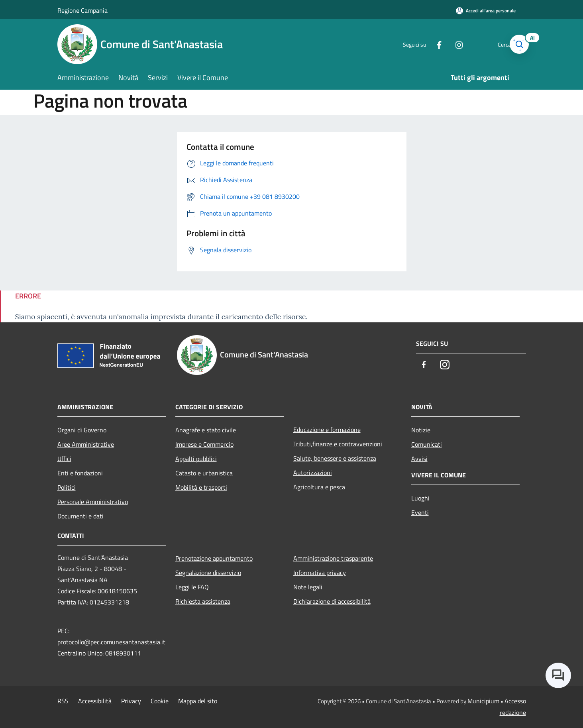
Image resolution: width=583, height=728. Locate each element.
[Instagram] (446, 44)
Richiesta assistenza (203, 601)
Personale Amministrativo (93, 502)
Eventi (420, 512)
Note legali (308, 587)
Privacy (131, 701)
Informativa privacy (320, 573)
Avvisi (419, 459)
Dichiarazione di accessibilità (332, 601)
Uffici (64, 459)
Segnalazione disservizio (208, 573)
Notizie (421, 430)
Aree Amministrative (86, 444)
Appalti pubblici (196, 459)
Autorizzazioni (313, 473)
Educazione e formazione (327, 430)
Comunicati (427, 444)
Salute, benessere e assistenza (335, 458)
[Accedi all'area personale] (486, 11)
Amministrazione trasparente (333, 558)
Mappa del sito (198, 701)
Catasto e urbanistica (204, 473)
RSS (63, 701)
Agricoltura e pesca (319, 487)
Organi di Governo (82, 430)
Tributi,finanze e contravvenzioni (338, 444)
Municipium (483, 701)
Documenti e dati (80, 516)
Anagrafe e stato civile (206, 430)
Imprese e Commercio (204, 444)
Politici (67, 487)
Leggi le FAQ (192, 587)
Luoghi (420, 498)
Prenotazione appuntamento (214, 558)
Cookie (160, 701)
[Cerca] (516, 44)
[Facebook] (426, 44)
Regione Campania (82, 10)
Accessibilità (95, 701)
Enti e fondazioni (80, 473)
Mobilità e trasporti (201, 487)
